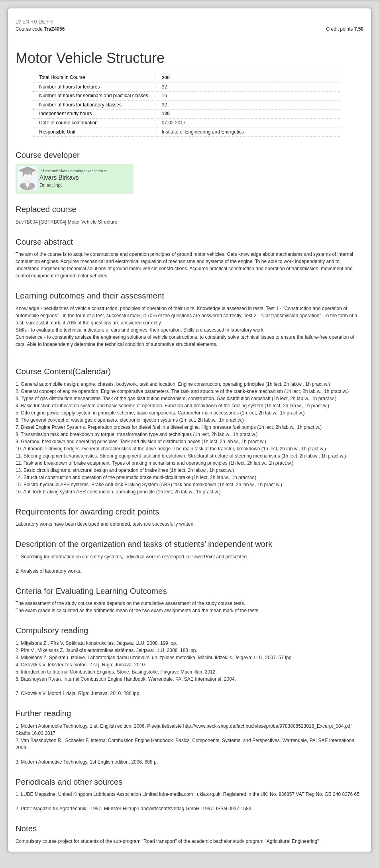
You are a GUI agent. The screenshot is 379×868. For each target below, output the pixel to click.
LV (18, 22)
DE (42, 22)
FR (50, 22)
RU (34, 22)
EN (26, 22)
